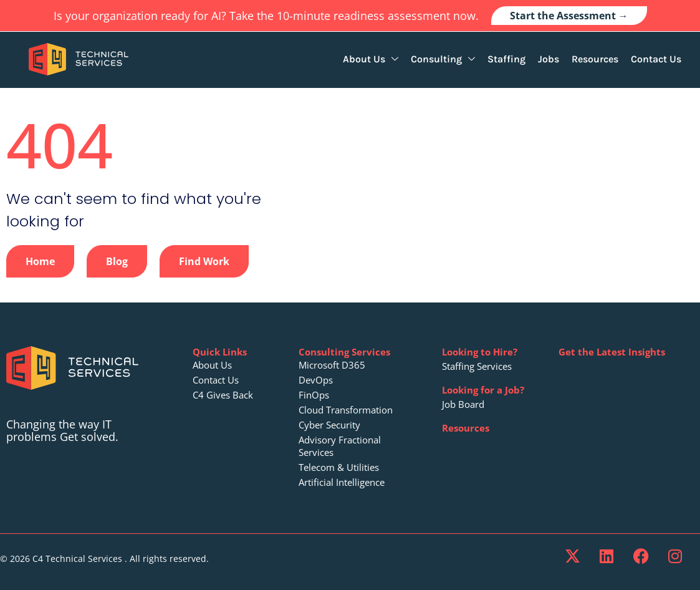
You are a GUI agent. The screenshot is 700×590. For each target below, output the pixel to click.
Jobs (549, 59)
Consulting (443, 59)
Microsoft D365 (332, 365)
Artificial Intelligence (342, 482)
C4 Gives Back (223, 395)
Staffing (506, 59)
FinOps (314, 395)
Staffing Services (477, 366)
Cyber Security (329, 425)
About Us (371, 59)
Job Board (463, 404)
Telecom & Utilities (339, 467)
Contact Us (656, 59)
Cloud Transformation (346, 410)
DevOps (316, 380)
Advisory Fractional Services (340, 446)
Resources (595, 59)
